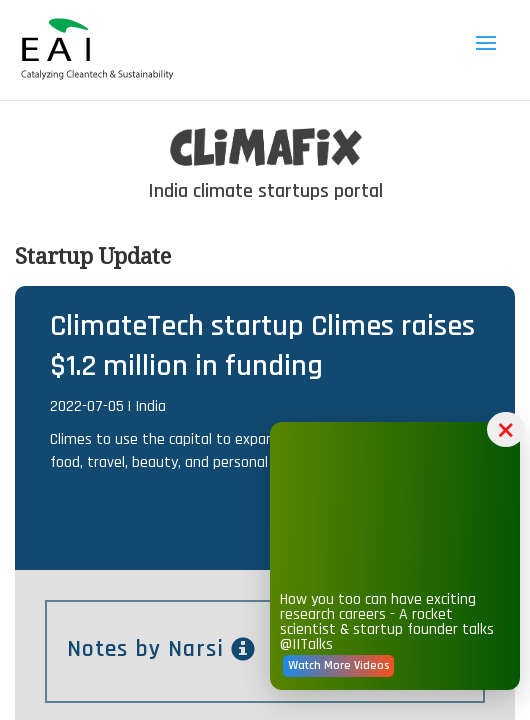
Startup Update (93, 255)
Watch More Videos (338, 665)
